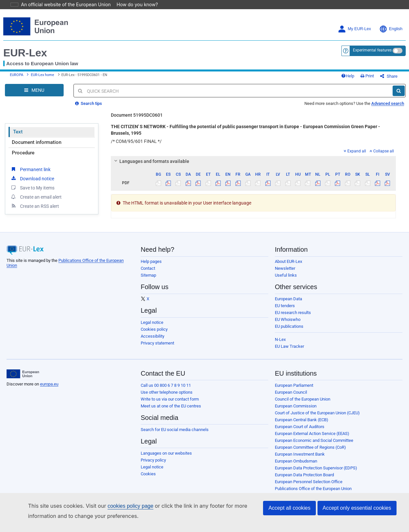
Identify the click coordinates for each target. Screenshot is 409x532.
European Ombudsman (296, 466)
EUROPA (17, 78)
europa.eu (49, 389)
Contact (148, 273)
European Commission (296, 411)
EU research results (293, 317)
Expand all (355, 156)
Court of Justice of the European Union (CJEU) (317, 418)
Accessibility (153, 341)
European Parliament (294, 390)
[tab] (253, 166)
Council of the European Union (303, 404)
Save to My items (32, 192)
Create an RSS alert (35, 211)
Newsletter (285, 273)
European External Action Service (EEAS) (312, 438)
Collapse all (382, 156)
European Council (291, 397)
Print (378, 79)
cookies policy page (120, 506)
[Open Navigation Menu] (34, 95)
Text (18, 137)
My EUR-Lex (354, 29)
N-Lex (280, 344)
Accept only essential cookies (357, 508)
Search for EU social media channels (175, 434)
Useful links (286, 280)
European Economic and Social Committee (314, 445)
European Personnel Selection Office (309, 487)
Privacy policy (153, 465)
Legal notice (152, 327)
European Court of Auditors (300, 432)
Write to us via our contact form (170, 404)
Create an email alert (36, 202)
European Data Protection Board (304, 480)
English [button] (391, 29)
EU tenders (285, 311)
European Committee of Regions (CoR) (310, 452)
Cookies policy (154, 334)
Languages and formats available (151, 166)
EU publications (289, 331)
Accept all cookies (289, 508)
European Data (288, 304)
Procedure (23, 158)
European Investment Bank (300, 459)
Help (358, 79)
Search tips (89, 108)
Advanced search (388, 108)
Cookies (148, 479)
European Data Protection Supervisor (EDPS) (316, 473)
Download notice (32, 183)
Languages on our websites (166, 458)
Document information (37, 147)
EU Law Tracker (289, 351)
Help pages (151, 266)
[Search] (399, 96)
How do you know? (133, 4)
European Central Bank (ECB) (302, 425)
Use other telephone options (167, 397)
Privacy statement (157, 348)
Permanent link (30, 174)
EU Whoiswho (288, 324)
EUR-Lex (25, 53)
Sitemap (148, 280)
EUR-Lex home (42, 78)
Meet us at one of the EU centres (171, 411)
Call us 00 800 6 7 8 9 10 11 (166, 390)
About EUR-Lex (288, 266)
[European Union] (23, 379)
